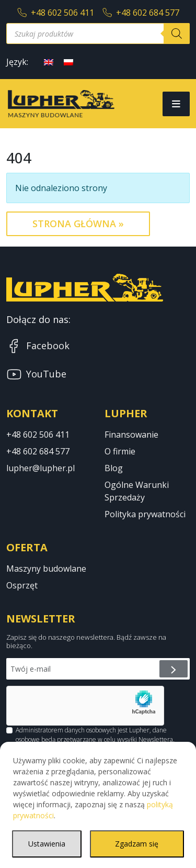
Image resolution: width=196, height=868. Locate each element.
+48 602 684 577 (141, 13)
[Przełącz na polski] (68, 62)
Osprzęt (22, 585)
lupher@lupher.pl (41, 468)
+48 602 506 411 (56, 13)
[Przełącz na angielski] (49, 62)
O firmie (120, 451)
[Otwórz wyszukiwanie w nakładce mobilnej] (98, 34)
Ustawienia (47, 844)
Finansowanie (131, 435)
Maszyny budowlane (46, 569)
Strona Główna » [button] (78, 224)
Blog (114, 468)
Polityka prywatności (145, 514)
